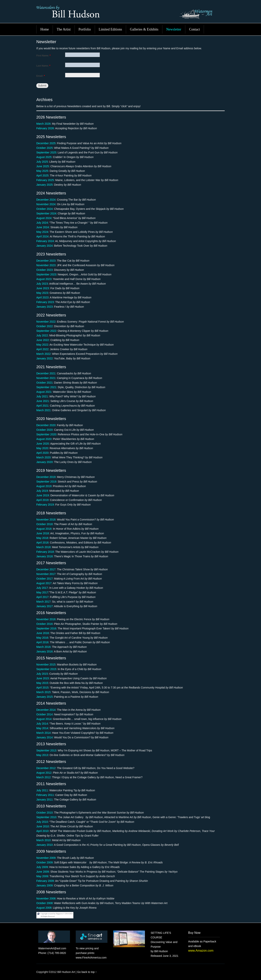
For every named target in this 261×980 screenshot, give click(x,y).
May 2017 (42, 592)
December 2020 (46, 425)
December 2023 (46, 261)
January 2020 (44, 462)
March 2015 (43, 692)
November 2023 (46, 265)
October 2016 (44, 624)
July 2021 (42, 396)
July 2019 (42, 491)
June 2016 (43, 633)
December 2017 (46, 569)
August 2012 (44, 773)
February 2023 (45, 302)
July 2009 (42, 867)
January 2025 (44, 185)
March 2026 (43, 124)
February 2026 (45, 128)
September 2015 (46, 669)
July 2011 (42, 790)
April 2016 (42, 642)
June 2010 (43, 826)
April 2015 (42, 688)
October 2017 (44, 579)
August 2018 (44, 529)
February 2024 (45, 241)
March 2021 (43, 410)
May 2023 (42, 293)
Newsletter (174, 29)
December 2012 (46, 768)
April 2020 (42, 453)
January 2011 (44, 800)
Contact (195, 29)
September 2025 (46, 152)
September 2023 (46, 274)
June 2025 (43, 166)
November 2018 (46, 520)
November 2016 (46, 619)
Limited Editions (111, 29)
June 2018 (43, 533)
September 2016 (46, 628)
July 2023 (42, 284)
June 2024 (43, 227)
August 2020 (44, 439)
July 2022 (42, 335)
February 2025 (45, 180)
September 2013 (46, 750)
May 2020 (42, 448)
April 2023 (42, 297)
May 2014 (42, 728)
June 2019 (43, 495)
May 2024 (42, 232)
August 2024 (44, 218)
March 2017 (43, 602)
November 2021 (46, 378)
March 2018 (43, 547)
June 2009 (43, 872)
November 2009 (46, 858)
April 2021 (42, 406)
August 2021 (44, 392)
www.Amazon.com (201, 951)
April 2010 (42, 831)
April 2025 (42, 175)
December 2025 (46, 143)
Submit (42, 86)
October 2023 (44, 270)
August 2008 (44, 908)
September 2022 (46, 331)
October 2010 (44, 813)
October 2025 (44, 148)
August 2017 (44, 583)
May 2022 (42, 345)
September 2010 (46, 817)
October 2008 (44, 903)
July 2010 (42, 822)
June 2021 (43, 401)
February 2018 (45, 552)
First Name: (43, 56)
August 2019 (44, 486)
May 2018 (42, 538)
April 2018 (42, 543)
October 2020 (44, 430)
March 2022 (43, 354)
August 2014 (44, 719)
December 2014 (46, 710)
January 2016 (44, 651)
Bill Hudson (130, 13)
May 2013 (42, 755)
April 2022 (42, 349)
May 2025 (42, 171)
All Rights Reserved (48, 916)
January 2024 (44, 246)
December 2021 (46, 373)
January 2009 (44, 885)
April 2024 (42, 236)
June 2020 (43, 444)
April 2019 (42, 500)
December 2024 (46, 200)
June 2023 (43, 288)
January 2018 (44, 556)
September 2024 (46, 213)
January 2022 (44, 358)
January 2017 (44, 606)
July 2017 (42, 588)
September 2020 (46, 434)
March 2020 (43, 457)
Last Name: (43, 66)
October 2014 (44, 714)
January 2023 (44, 307)
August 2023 (44, 279)
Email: (41, 76)
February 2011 (45, 795)
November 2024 (46, 204)
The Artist (64, 29)
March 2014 (43, 733)
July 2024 (42, 223)
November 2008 (46, 898)
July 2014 (42, 724)
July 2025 (42, 162)
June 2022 (43, 340)
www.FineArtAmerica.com (91, 958)
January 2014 (44, 737)
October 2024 (44, 209)
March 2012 (43, 777)
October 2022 (44, 326)
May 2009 (42, 876)
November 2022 (46, 322)
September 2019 (46, 482)
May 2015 (42, 683)
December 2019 (46, 477)
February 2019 (45, 505)
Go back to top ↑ (87, 972)
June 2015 (43, 678)
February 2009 (45, 881)
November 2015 (46, 665)
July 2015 (42, 674)
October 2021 (44, 383)
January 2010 (44, 845)
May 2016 (42, 638)
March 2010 (43, 840)
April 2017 (42, 597)
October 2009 (44, 862)
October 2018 (44, 524)
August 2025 (44, 157)
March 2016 (43, 647)
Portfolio (85, 29)
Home (45, 29)
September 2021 (46, 387)
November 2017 (46, 574)
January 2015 (44, 697)
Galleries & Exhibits (144, 29)
